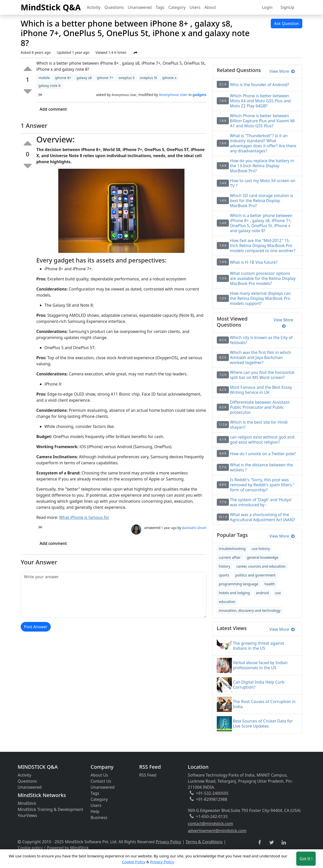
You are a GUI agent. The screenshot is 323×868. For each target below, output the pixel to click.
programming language (239, 584)
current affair (230, 557)
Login (267, 7)
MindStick (27, 803)
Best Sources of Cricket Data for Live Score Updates (263, 724)
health (270, 584)
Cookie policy (30, 848)
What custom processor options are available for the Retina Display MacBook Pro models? (263, 278)
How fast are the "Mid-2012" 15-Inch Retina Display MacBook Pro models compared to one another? (263, 246)
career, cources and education (261, 566)
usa (278, 593)
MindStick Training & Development (50, 809)
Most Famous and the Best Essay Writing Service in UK (261, 390)
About (210, 7)
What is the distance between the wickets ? (261, 467)
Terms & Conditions (204, 842)
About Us (99, 775)
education (227, 602)
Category (177, 7)
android (262, 593)
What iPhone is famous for (84, 517)
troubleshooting (232, 549)
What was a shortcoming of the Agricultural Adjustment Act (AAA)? (262, 517)
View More (282, 71)
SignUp (287, 7)
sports (224, 575)
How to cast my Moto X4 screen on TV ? (263, 183)
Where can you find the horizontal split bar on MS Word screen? (262, 375)
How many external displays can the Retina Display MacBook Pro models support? (260, 298)
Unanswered (140, 7)
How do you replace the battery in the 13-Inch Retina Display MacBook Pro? (262, 166)
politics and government (255, 575)
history (224, 566)
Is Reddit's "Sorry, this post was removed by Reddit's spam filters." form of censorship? (262, 485)
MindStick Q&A (51, 7)
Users (195, 7)
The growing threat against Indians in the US (259, 646)
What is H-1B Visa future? (254, 262)
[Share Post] (136, 53)
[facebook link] (260, 843)
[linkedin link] (284, 843)
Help (95, 811)
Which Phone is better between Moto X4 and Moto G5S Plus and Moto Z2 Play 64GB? (260, 101)
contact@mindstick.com (210, 824)
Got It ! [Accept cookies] (306, 859)
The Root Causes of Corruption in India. (264, 704)
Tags (160, 7)
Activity (94, 7)
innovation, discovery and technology (250, 610)
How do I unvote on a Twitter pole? (263, 454)
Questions (114, 7)
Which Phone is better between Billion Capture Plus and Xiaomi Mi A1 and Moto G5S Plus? (262, 121)
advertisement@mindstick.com (217, 831)
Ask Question (287, 23)
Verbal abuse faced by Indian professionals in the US (260, 665)
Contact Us (101, 781)
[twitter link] (272, 843)
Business (99, 817)
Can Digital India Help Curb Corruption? (259, 685)
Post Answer (36, 627)
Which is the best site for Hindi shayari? (259, 425)
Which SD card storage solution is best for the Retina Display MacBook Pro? (261, 201)
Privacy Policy (168, 842)
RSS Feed (148, 775)
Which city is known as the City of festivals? (261, 340)
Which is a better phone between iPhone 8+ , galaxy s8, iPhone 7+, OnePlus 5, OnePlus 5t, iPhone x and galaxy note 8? (261, 223)
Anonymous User (173, 95)
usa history (261, 549)
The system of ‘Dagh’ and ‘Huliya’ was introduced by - (261, 502)
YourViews (27, 815)
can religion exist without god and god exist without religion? (262, 440)
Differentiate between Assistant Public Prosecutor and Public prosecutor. (260, 407)
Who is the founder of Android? (259, 85)
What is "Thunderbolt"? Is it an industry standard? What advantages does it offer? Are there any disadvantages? (263, 143)
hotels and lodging (234, 593)
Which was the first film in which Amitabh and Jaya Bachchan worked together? (260, 357)
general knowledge (263, 557)
